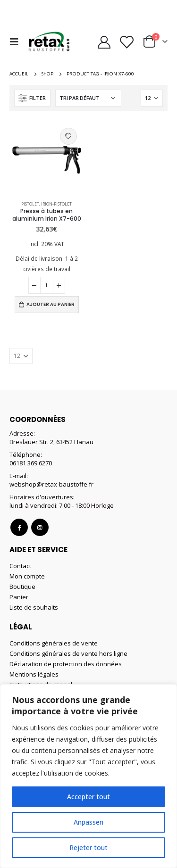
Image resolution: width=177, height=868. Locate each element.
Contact (20, 566)
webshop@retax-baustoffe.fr (51, 484)
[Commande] (88, 98)
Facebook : (19, 527)
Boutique (22, 587)
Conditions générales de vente (54, 643)
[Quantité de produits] (47, 285)
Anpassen (88, 822)
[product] (47, 158)
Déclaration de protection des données (66, 664)
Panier (19, 597)
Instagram (40, 527)
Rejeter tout (88, 847)
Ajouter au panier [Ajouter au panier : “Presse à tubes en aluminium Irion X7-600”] (51, 304)
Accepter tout (88, 797)
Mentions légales (34, 674)
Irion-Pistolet (56, 204)
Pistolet (30, 204)
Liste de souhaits (34, 607)
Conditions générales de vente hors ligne (68, 653)
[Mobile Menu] (17, 41)
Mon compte (27, 576)
